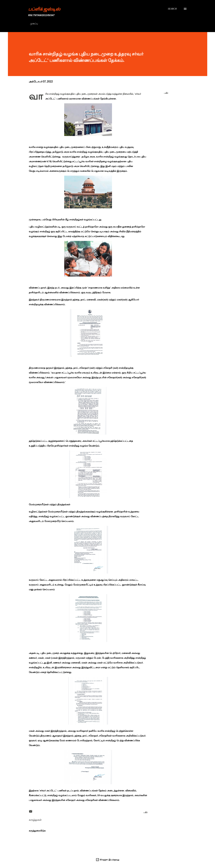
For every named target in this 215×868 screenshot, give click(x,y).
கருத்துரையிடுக (37, 831)
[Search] (172, 9)
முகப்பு (34, 23)
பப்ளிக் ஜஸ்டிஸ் (44, 9)
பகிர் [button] (166, 93)
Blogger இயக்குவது (107, 860)
